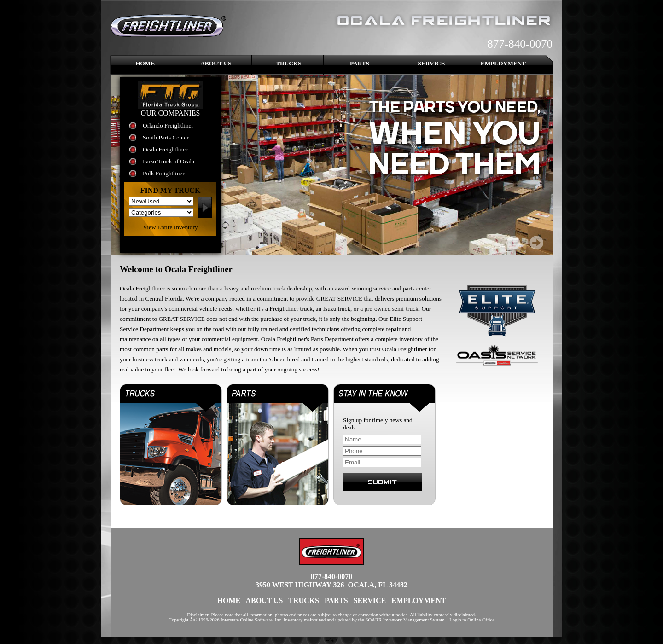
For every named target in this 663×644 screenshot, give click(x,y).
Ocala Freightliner (165, 149)
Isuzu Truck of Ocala (169, 161)
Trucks (289, 63)
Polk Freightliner (164, 173)
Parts (360, 63)
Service (432, 63)
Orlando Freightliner (168, 125)
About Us (216, 63)
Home (145, 63)
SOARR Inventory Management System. (406, 620)
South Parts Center (166, 137)
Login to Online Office (472, 620)
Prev (513, 243)
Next (536, 243)
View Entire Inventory (170, 227)
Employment (503, 63)
